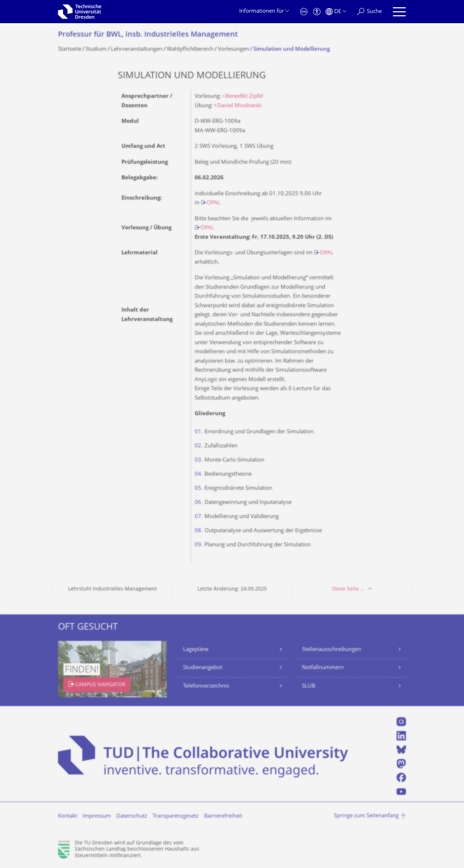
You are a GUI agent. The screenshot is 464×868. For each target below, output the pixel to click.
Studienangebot (203, 668)
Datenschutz (132, 816)
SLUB (309, 686)
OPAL (214, 203)
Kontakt (68, 816)
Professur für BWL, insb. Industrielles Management (148, 35)
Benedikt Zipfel (244, 97)
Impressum (97, 816)
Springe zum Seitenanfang (366, 816)
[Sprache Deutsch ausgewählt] (336, 12)
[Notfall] (304, 12)
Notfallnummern (323, 668)
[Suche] (369, 12)
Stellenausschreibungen (332, 650)
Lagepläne (196, 650)
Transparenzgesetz (176, 816)
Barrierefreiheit (223, 816)
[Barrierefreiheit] (317, 12)
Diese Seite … (348, 589)
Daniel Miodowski (240, 106)
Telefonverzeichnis (206, 686)
